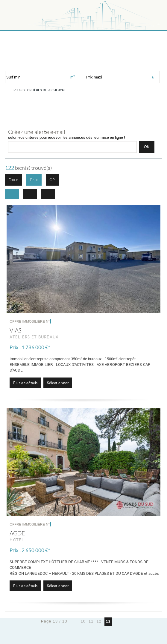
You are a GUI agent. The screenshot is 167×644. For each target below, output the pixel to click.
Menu (152, 12)
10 (83, 621)
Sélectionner (58, 383)
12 (99, 621)
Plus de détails (25, 383)
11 (91, 621)
